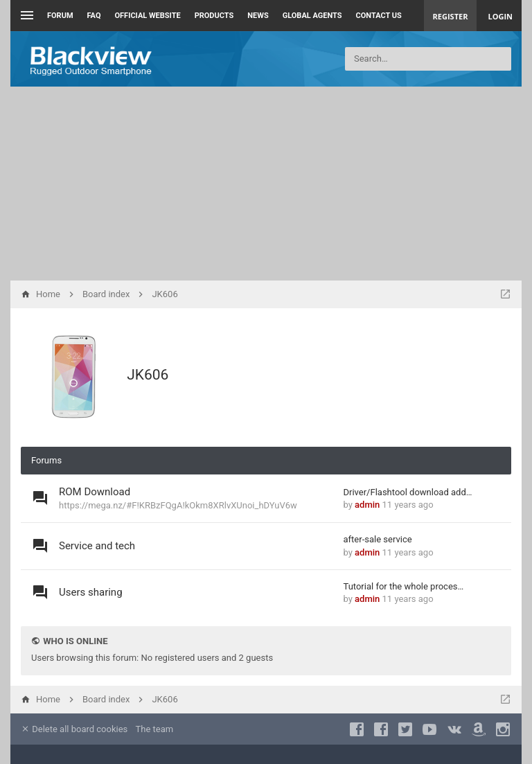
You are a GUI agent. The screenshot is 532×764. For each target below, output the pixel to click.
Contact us (379, 16)
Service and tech (97, 546)
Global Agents (312, 16)
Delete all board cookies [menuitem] (74, 729)
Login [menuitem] (500, 16)
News (258, 16)
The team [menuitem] (155, 729)
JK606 (148, 375)
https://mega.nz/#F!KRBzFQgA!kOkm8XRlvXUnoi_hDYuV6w (178, 505)
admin (367, 505)
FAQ (94, 16)
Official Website (148, 16)
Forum (60, 16)
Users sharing (91, 592)
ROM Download (95, 492)
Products (214, 16)
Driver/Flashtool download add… (408, 492)
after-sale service (378, 539)
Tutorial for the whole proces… (404, 586)
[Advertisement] (266, 184)
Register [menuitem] (451, 16)
